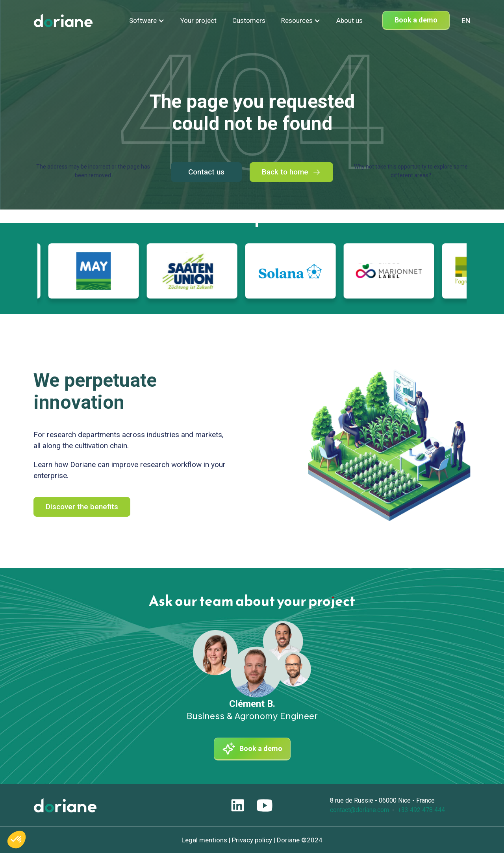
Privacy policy (252, 840)
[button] (147, 20)
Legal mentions (204, 840)
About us (349, 20)
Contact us (206, 172)
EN (466, 21)
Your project (198, 20)
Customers (249, 20)
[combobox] (466, 21)
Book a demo (416, 20)
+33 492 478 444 (421, 810)
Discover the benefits (82, 507)
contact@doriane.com (359, 810)
